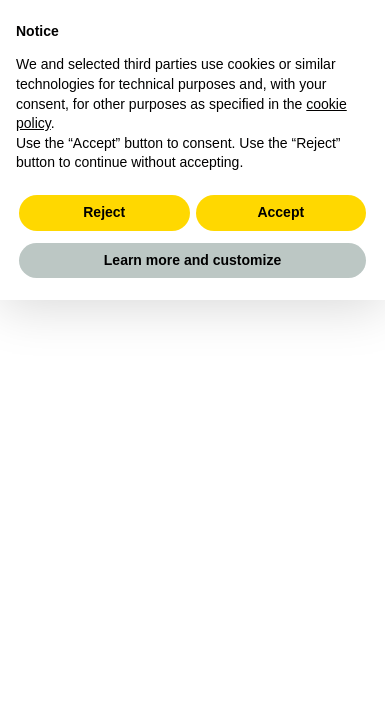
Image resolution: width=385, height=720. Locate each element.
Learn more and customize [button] (192, 260)
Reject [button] (104, 212)
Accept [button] (280, 212)
